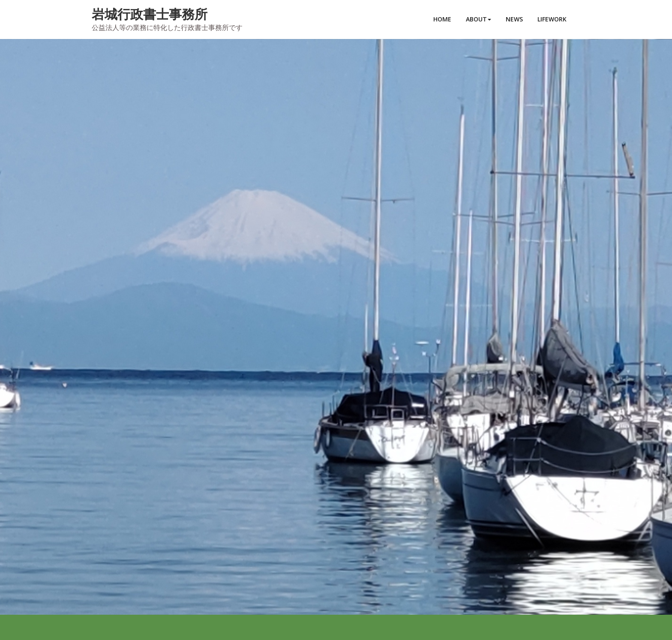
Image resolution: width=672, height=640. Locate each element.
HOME (442, 19)
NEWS (514, 19)
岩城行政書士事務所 (150, 14)
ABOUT (478, 19)
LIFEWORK (552, 19)
